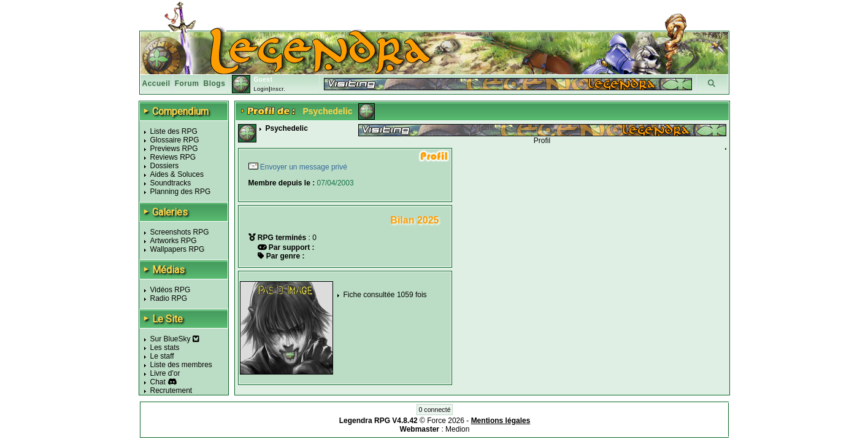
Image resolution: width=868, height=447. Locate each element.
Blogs (215, 84)
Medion (457, 429)
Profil (542, 141)
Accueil (156, 84)
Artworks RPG (174, 241)
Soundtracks (171, 183)
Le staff (162, 356)
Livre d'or (165, 373)
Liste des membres (181, 365)
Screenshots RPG (180, 232)
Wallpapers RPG (178, 249)
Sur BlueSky (175, 339)
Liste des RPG (174, 131)
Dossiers (165, 166)
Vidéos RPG (171, 290)
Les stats (165, 348)
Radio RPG (169, 298)
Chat (158, 382)
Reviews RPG (173, 157)
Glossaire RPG (175, 140)
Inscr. (278, 89)
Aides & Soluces (177, 174)
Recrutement (171, 391)
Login (261, 89)
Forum (187, 84)
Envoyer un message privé (303, 167)
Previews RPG (174, 149)
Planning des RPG (181, 192)
